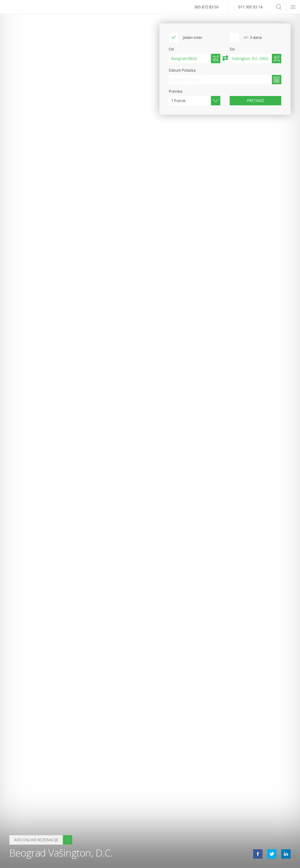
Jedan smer (193, 37)
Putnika (176, 91)
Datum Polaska (182, 70)
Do (232, 49)
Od (171, 49)
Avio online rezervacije (36, 840)
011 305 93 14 (250, 7)
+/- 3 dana (253, 37)
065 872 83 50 (206, 7)
